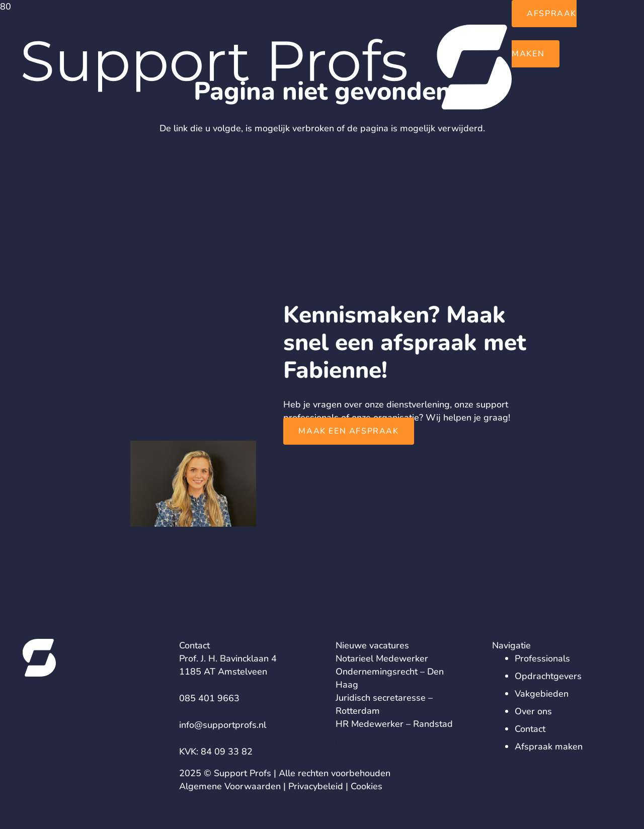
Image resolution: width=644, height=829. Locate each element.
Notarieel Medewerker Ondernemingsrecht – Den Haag (390, 672)
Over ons (533, 711)
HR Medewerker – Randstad (394, 724)
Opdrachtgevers (548, 676)
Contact (530, 729)
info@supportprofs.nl (223, 725)
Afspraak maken (549, 747)
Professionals (542, 658)
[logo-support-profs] (267, 107)
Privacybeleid (316, 786)
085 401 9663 (209, 698)
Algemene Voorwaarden (230, 786)
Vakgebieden (542, 694)
